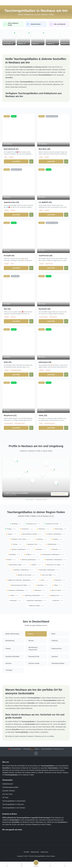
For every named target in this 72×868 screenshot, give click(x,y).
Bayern (37, 749)
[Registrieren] (36, 865)
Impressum (44, 852)
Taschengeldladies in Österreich (13, 805)
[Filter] (50, 865)
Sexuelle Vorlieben (9, 791)
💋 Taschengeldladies (15, 749)
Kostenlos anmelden (60, 494)
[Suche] (22, 865)
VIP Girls (5, 798)
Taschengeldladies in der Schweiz (14, 808)
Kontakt (26, 852)
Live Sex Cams (7, 794)
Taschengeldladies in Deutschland (14, 801)
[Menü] (65, 865)
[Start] (7, 865)
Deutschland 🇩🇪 (28, 749)
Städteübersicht (8, 784)
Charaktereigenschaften (10, 788)
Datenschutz (35, 852)
